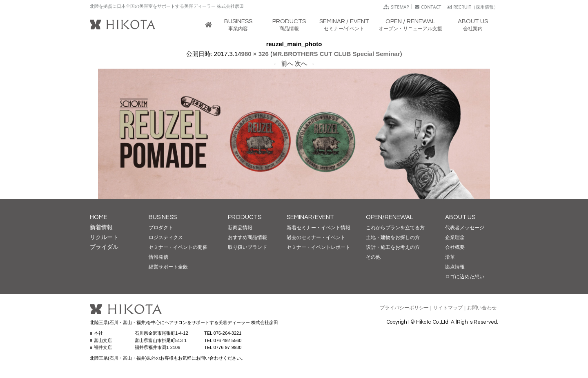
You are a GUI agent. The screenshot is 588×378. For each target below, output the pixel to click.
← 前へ (283, 64)
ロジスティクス (166, 237)
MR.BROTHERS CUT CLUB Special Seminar (336, 54)
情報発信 (158, 257)
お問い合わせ (482, 308)
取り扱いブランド (247, 247)
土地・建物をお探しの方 (393, 237)
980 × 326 (255, 54)
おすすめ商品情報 (247, 237)
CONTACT (428, 7)
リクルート (104, 237)
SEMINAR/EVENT (310, 217)
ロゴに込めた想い (465, 277)
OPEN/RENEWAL (390, 217)
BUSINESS (163, 217)
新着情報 (101, 227)
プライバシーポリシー (404, 308)
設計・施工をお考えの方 (393, 247)
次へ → (305, 64)
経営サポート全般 (168, 267)
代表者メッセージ (465, 228)
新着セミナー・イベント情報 (318, 228)
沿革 (450, 257)
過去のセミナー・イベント (316, 237)
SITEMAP (396, 7)
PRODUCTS (245, 217)
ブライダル (104, 247)
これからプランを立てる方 (395, 228)
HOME (99, 217)
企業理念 (455, 237)
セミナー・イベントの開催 (178, 247)
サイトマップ (448, 308)
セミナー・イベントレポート (318, 247)
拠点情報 (455, 267)
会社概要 (455, 247)
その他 (373, 257)
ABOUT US (460, 217)
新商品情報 (240, 228)
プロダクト (161, 228)
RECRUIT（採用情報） (472, 7)
